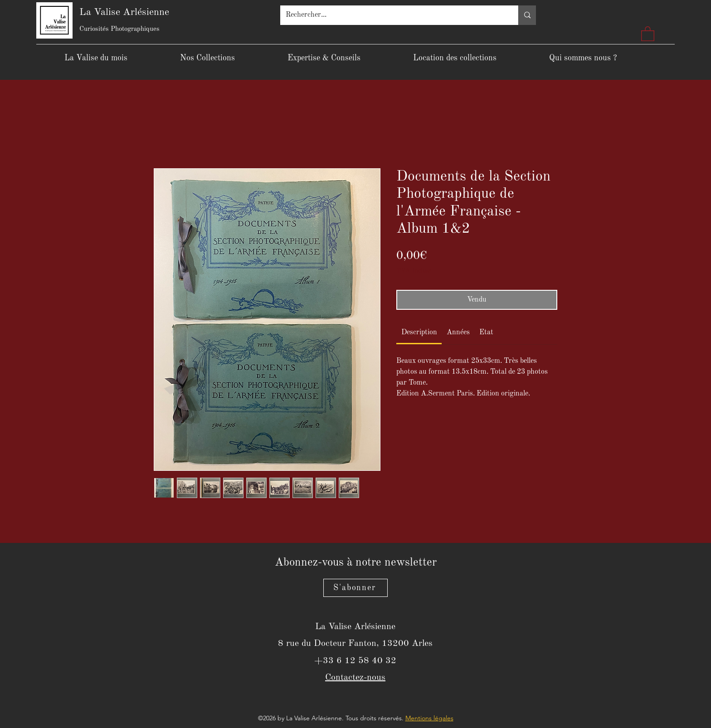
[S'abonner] (355, 588)
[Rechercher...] (392, 15)
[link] (419, 332)
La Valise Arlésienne (124, 12)
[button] (648, 33)
